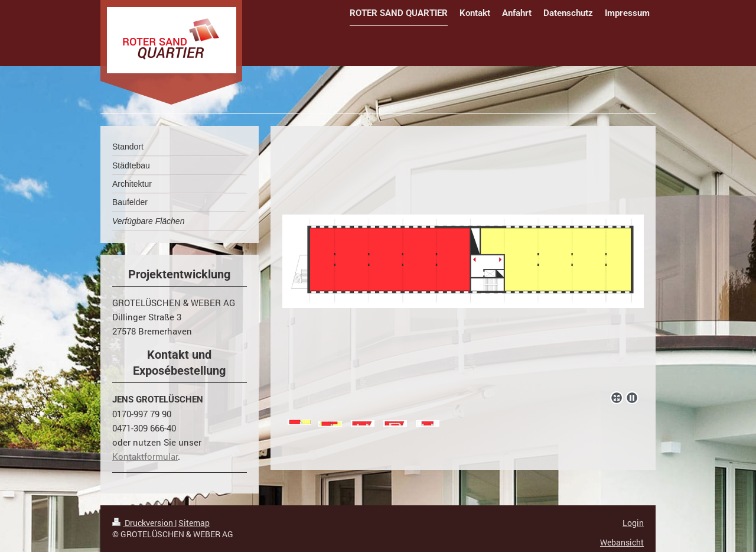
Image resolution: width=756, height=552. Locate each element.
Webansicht (622, 542)
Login (633, 523)
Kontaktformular (145, 456)
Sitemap (194, 523)
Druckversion (144, 523)
